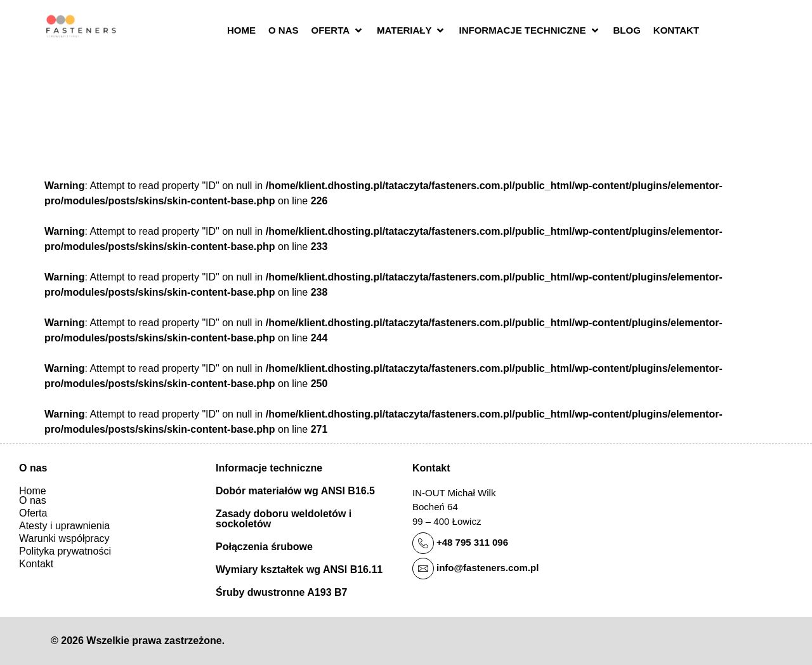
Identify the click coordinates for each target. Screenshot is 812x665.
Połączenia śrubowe (264, 547)
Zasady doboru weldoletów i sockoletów (284, 519)
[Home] (241, 31)
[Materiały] (411, 31)
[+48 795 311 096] (423, 543)
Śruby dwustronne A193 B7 (281, 592)
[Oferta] (338, 31)
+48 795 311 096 (472, 542)
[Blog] (627, 31)
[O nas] (284, 31)
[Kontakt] (676, 31)
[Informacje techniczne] (529, 31)
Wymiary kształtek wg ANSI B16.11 (299, 570)
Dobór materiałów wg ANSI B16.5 (295, 491)
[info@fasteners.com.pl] (423, 569)
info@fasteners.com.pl (488, 568)
